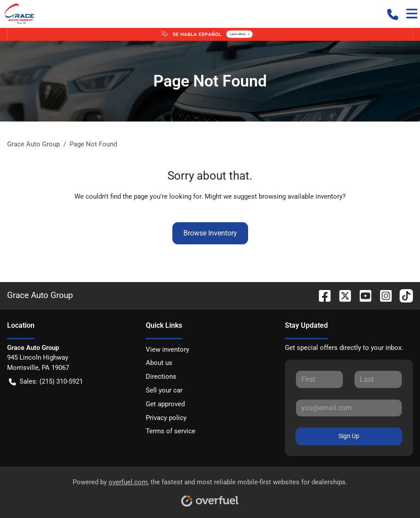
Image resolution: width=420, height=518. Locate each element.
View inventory (167, 349)
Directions (161, 377)
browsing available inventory (301, 196)
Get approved (165, 404)
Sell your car (164, 390)
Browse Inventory (210, 233)
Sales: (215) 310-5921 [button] (46, 382)
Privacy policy (166, 418)
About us (159, 363)
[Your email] (349, 408)
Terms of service (171, 431)
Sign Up (349, 436)
